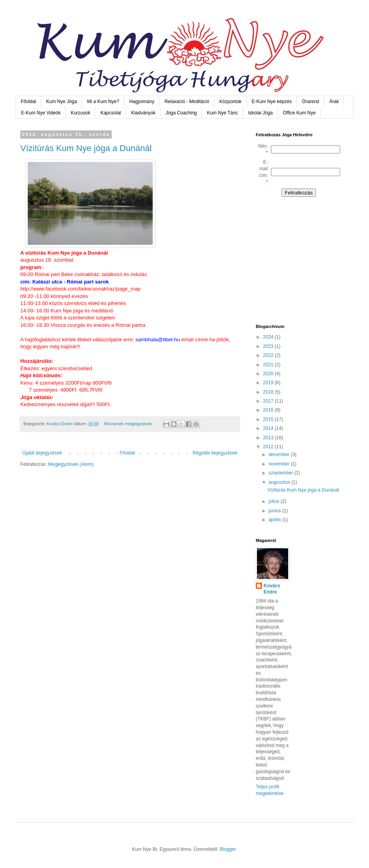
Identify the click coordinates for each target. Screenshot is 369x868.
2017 (269, 401)
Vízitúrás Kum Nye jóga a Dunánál (86, 148)
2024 (269, 337)
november (280, 464)
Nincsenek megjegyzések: (129, 424)
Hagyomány (142, 102)
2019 (269, 383)
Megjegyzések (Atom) (71, 464)
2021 (269, 365)
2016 (269, 410)
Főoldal (28, 102)
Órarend (310, 102)
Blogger (228, 849)
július (275, 501)
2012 (269, 447)
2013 (269, 438)
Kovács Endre (272, 589)
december (280, 454)
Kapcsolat (111, 113)
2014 (269, 428)
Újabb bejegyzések (42, 453)
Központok (231, 102)
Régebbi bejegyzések (215, 453)
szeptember (282, 473)
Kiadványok (143, 113)
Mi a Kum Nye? (103, 102)
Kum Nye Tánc (222, 113)
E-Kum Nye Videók (41, 113)
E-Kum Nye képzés (272, 102)
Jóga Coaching (181, 113)
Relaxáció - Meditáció (187, 102)
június (275, 511)
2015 (269, 419)
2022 (269, 355)
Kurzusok (80, 113)
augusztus (280, 482)
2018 (269, 392)
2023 (269, 346)
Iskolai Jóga (260, 113)
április (275, 520)
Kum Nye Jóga (61, 102)
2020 (269, 374)
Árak (334, 102)
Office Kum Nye (299, 113)
